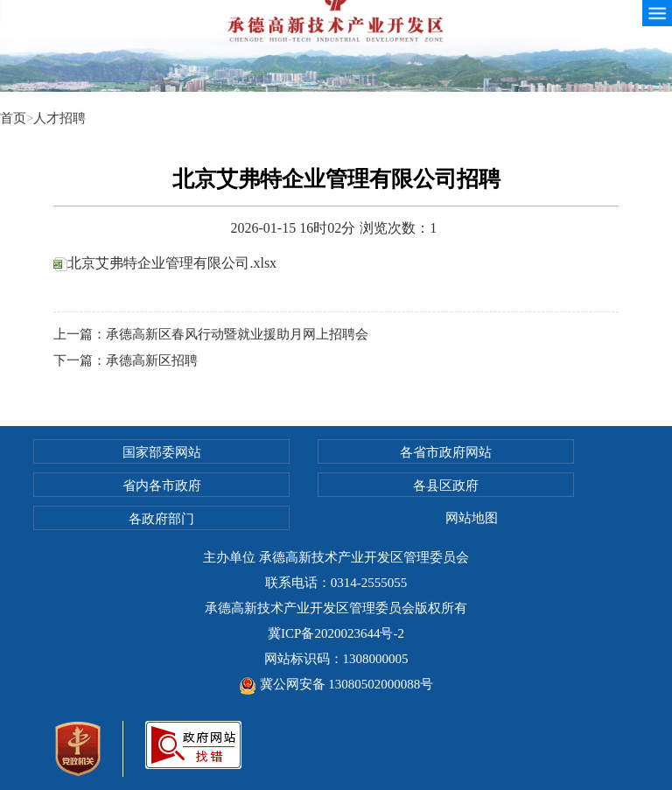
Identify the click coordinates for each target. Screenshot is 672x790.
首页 (13, 118)
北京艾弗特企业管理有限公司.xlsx (165, 263)
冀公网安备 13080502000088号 (336, 684)
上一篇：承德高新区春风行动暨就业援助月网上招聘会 (211, 334)
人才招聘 (59, 118)
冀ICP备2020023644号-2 (336, 633)
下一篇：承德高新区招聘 (126, 360)
